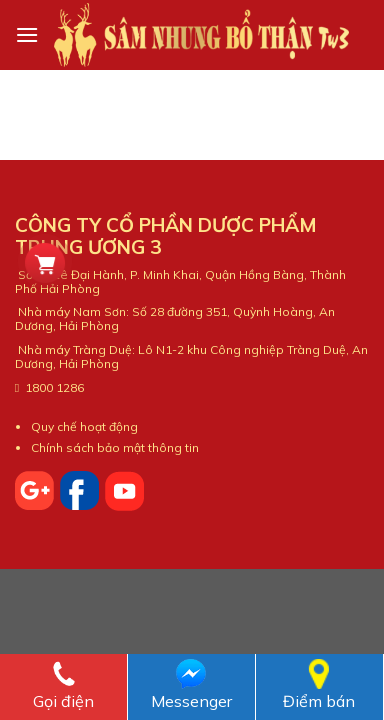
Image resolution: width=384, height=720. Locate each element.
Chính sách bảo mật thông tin (115, 447)
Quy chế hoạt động (84, 426)
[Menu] (27, 34)
